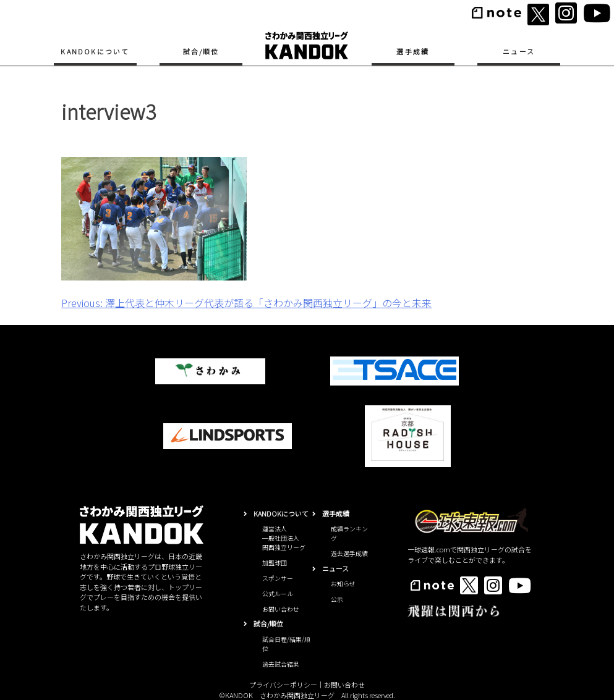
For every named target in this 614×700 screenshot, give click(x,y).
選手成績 (413, 51)
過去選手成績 (349, 553)
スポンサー (278, 578)
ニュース (519, 51)
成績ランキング (349, 533)
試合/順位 (201, 51)
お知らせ (343, 584)
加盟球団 (275, 563)
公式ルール (278, 593)
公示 (337, 599)
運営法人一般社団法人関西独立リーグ (284, 538)
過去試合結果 (281, 664)
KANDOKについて (95, 51)
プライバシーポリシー (283, 685)
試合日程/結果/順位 (286, 644)
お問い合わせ (281, 609)
